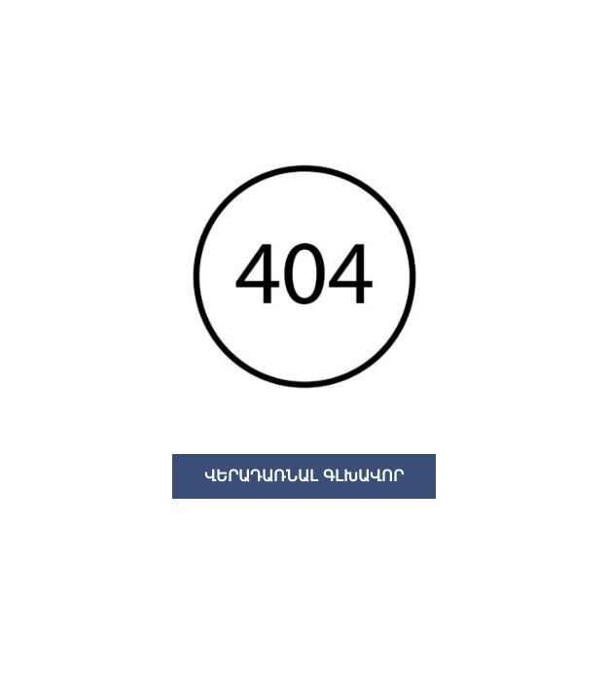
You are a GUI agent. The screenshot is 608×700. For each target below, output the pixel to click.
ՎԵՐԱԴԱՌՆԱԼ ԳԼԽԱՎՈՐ (304, 476)
